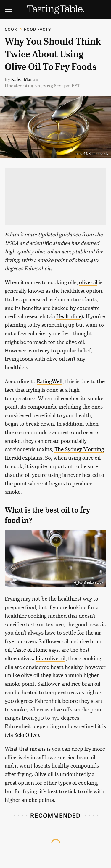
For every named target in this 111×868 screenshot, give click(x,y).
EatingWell (50, 381)
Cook (11, 29)
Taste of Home (30, 650)
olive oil (88, 282)
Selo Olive (26, 735)
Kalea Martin (25, 79)
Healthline (69, 316)
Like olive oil (50, 658)
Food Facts (37, 29)
